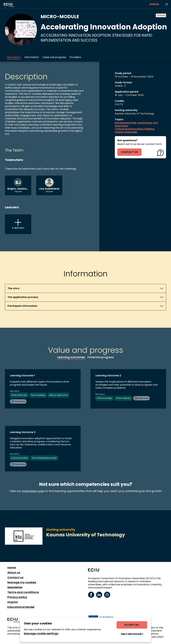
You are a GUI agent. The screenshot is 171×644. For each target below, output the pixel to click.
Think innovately (104, 398)
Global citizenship (126, 132)
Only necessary (132, 634)
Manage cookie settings (41, 634)
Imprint (13, 602)
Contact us (15, 577)
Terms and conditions (23, 592)
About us (14, 573)
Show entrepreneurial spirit (44, 458)
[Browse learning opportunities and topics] (167, 4)
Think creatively (38, 395)
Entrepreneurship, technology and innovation (136, 124)
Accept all (132, 625)
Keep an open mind (58, 395)
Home (12, 568)
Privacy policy (17, 597)
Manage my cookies (22, 582)
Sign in (154, 4)
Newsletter (15, 587)
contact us (129, 152)
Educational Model (21, 607)
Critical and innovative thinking (135, 129)
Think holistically (19, 395)
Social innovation (20, 458)
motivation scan (33, 491)
